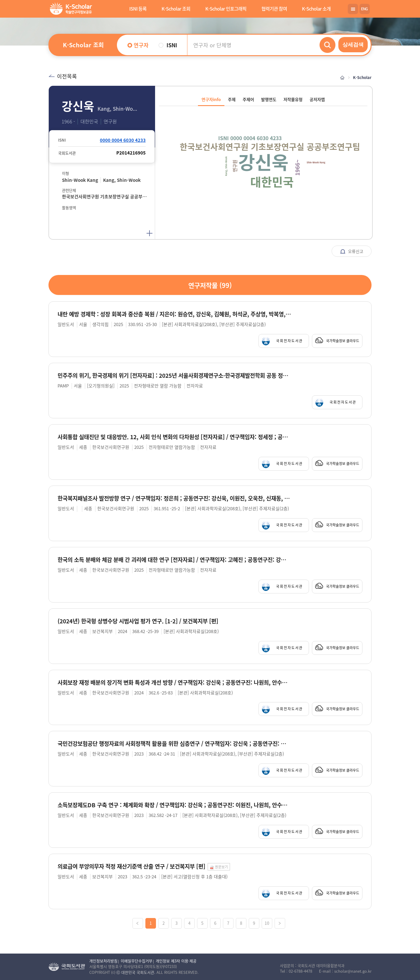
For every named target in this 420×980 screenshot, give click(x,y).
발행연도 (269, 99)
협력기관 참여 (274, 9)
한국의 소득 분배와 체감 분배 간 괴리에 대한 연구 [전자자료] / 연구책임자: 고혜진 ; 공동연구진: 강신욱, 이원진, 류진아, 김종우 (174, 560)
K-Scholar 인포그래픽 (226, 9)
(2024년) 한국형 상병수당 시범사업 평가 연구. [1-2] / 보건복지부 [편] (138, 621)
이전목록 (63, 76)
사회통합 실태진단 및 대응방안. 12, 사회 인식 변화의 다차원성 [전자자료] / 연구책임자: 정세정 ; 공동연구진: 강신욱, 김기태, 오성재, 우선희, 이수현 (174, 437)
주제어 (248, 99)
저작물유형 (293, 99)
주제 (232, 99)
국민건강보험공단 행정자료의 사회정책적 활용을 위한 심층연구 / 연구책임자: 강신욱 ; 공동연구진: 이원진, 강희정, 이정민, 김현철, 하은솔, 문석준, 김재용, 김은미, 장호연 (174, 744)
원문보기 (219, 867)
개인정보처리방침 (103, 961)
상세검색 (353, 45)
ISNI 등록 (138, 9)
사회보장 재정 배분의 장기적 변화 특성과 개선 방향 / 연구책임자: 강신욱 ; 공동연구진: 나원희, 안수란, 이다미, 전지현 (174, 683)
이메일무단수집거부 (137, 961)
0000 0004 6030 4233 (123, 140)
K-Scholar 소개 (316, 9)
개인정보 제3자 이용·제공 (176, 961)
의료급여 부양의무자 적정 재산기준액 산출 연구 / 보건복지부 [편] (131, 866)
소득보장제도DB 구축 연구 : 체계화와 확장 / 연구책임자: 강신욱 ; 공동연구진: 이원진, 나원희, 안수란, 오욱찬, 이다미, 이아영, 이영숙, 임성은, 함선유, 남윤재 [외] (174, 805)
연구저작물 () (210, 285)
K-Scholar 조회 (176, 9)
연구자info (211, 99)
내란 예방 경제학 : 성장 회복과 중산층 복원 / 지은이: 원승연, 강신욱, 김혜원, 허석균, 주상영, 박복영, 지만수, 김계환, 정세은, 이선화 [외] (174, 314)
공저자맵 (317, 99)
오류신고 (352, 251)
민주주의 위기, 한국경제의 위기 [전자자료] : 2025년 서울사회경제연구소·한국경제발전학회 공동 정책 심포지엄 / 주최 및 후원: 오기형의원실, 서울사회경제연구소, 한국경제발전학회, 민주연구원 (174, 376)
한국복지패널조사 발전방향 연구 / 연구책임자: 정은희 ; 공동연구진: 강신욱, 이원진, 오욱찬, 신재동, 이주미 (174, 498)
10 (267, 923)
